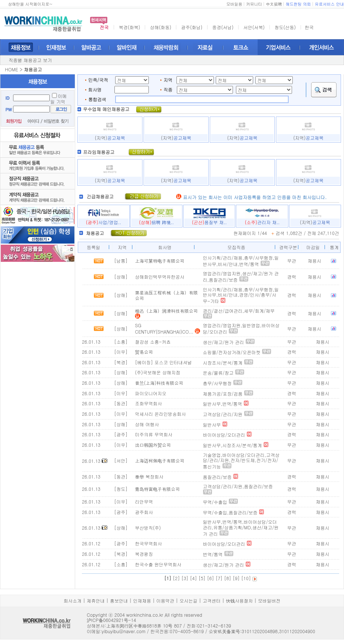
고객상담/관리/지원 (223, 414)
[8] (228, 578)
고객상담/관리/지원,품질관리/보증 (238, 486)
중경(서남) (223, 27)
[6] (211, 578)
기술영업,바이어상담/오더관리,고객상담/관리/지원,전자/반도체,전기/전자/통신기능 (241, 461)
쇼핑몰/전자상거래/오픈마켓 (232, 352)
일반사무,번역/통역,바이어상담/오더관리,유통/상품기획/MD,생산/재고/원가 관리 (241, 527)
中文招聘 (274, 4)
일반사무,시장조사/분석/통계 (233, 445)
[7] (219, 578)
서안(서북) (254, 27)
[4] (193, 578)
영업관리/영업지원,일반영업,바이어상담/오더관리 (241, 328)
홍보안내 (119, 600)
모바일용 (234, 4)
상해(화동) (161, 27)
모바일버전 (269, 600)
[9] (236, 578)
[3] (185, 578)
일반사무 (212, 425)
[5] (202, 578)
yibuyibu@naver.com (124, 631)
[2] (176, 578)
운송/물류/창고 (218, 373)
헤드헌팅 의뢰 (298, 4)
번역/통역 (213, 554)
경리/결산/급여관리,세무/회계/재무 (239, 311)
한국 (309, 27)
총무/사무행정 (217, 383)
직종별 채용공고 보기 (30, 60)
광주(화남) (192, 27)
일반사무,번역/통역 (223, 404)
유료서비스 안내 (329, 4)
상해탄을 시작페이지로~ (30, 4)
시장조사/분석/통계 (223, 363)
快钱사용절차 (239, 600)
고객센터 (212, 600)
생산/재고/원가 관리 (224, 342)
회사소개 (73, 600)
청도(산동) (285, 27)
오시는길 (188, 600)
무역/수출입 (215, 502)
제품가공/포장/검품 (223, 394)
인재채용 (142, 600)
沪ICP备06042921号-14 (111, 620)
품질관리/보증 (217, 477)
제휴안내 (96, 600)
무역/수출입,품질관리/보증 (230, 512)
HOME (11, 69)
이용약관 (165, 600)
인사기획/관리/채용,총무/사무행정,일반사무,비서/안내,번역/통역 (241, 261)
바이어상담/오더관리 (224, 435)
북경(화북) (130, 27)
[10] (246, 578)
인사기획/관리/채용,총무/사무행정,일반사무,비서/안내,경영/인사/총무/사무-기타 (241, 295)
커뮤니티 (254, 4)
